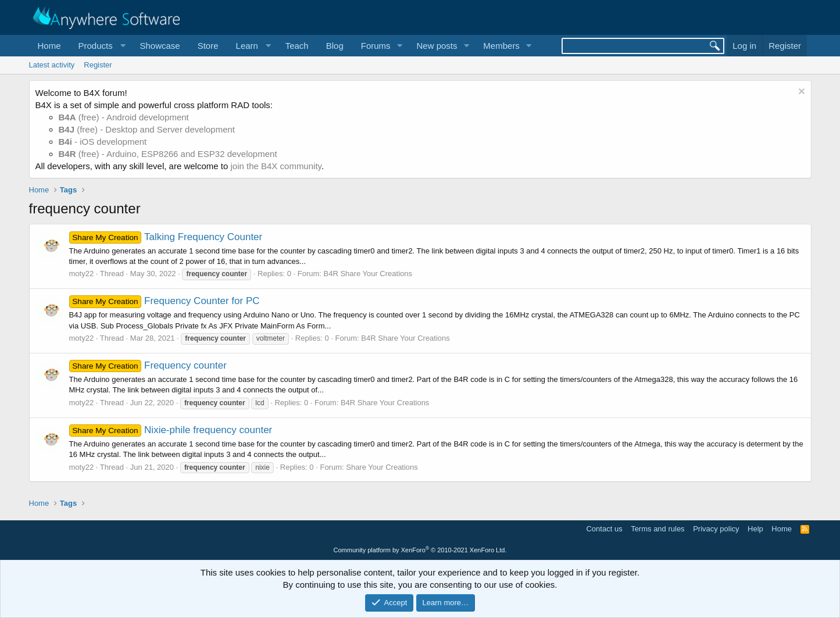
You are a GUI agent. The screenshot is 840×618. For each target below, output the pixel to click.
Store (208, 46)
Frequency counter (148, 365)
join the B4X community (276, 166)
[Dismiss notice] (800, 93)
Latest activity (52, 65)
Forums (376, 46)
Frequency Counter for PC (165, 301)
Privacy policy (716, 529)
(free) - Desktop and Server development (147, 129)
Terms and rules (657, 529)
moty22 (82, 274)
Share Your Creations (382, 467)
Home (49, 46)
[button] (101, 46)
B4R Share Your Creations (368, 274)
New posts (437, 46)
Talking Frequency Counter (166, 237)
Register (98, 65)
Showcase (160, 46)
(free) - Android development (124, 117)
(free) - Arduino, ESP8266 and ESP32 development (168, 154)
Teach (297, 46)
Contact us (604, 529)
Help (755, 529)
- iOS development (103, 142)
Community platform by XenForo (420, 550)
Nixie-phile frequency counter (171, 430)
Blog (335, 46)
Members (501, 46)
